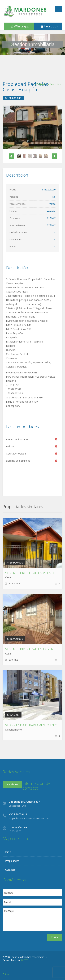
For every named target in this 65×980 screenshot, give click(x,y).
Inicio (8, 852)
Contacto (10, 870)
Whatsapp (20, 26)
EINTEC (25, 960)
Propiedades (12, 861)
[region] (32, 45)
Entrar (6, 974)
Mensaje (32, 920)
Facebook (49, 26)
